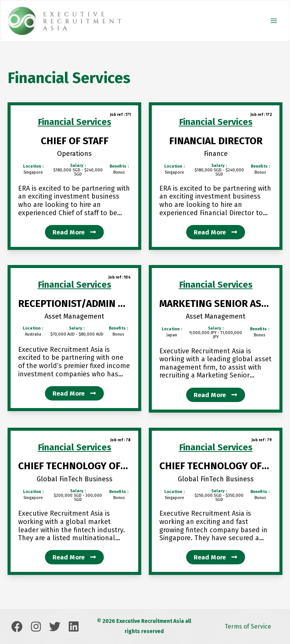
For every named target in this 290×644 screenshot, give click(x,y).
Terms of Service (248, 626)
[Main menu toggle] (274, 21)
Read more (74, 232)
